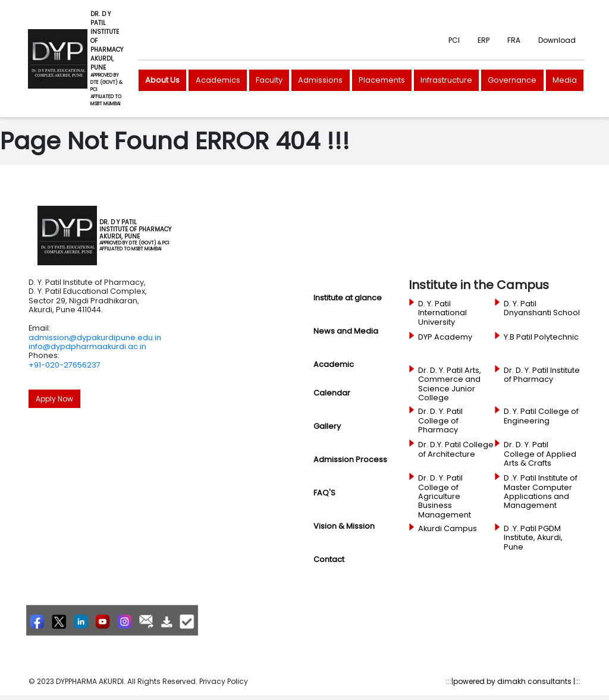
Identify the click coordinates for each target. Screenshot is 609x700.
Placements (382, 80)
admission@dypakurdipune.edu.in (95, 338)
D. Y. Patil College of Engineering (541, 416)
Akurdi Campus (448, 529)
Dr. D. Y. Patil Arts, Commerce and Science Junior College (450, 384)
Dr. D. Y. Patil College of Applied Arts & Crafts (540, 454)
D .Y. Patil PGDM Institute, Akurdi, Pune (533, 538)
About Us (162, 80)
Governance (512, 80)
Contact (329, 559)
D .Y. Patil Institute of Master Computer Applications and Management (541, 492)
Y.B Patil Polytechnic (541, 337)
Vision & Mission (344, 526)
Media (565, 80)
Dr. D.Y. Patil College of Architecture (456, 449)
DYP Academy (445, 337)
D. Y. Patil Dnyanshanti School (542, 308)
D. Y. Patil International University (442, 313)
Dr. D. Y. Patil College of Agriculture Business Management (445, 496)
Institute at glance (348, 298)
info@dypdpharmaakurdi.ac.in (87, 346)
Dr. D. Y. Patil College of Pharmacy (440, 421)
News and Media (346, 331)
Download (557, 40)
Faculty (269, 80)
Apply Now (54, 399)
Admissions (320, 80)
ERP (484, 40)
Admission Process (350, 459)
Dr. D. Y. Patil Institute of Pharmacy (542, 375)
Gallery (327, 426)
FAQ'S (324, 493)
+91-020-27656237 (65, 365)
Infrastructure (446, 80)
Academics (218, 80)
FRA (514, 40)
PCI (454, 40)
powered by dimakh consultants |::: (517, 681)
